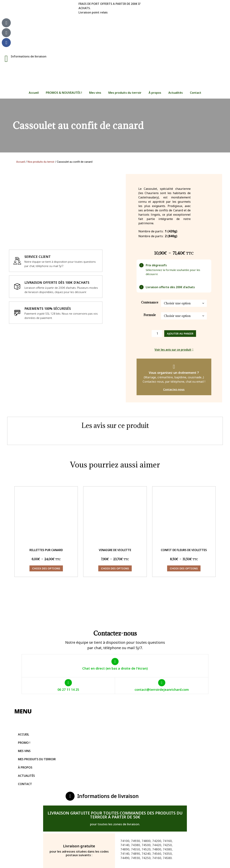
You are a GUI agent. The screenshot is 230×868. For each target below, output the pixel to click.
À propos (155, 93)
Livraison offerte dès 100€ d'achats (57, 282)
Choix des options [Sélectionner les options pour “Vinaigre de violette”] (115, 568)
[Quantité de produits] (157, 334)
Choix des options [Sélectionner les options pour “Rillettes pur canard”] (46, 568)
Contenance (150, 302)
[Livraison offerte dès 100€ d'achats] (17, 287)
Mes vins (95, 93)
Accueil (34, 93)
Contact (196, 93)
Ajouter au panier (180, 333)
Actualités (176, 93)
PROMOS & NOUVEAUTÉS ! (64, 93)
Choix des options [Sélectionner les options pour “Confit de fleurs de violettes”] (184, 568)
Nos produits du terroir (41, 162)
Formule (150, 315)
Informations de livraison (29, 56)
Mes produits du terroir (125, 93)
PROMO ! (24, 743)
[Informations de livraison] (6, 59)
